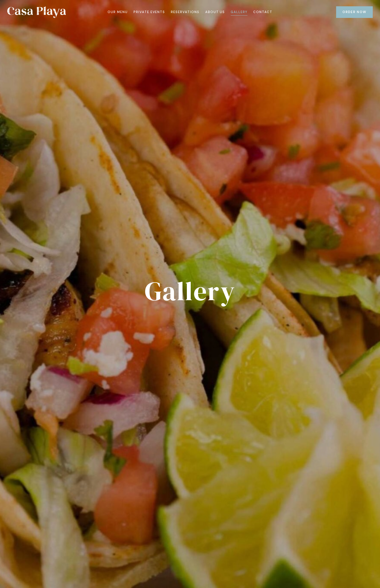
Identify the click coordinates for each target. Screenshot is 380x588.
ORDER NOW (354, 12)
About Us (215, 12)
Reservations (185, 12)
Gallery (239, 12)
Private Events (149, 12)
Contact (263, 12)
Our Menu (118, 12)
